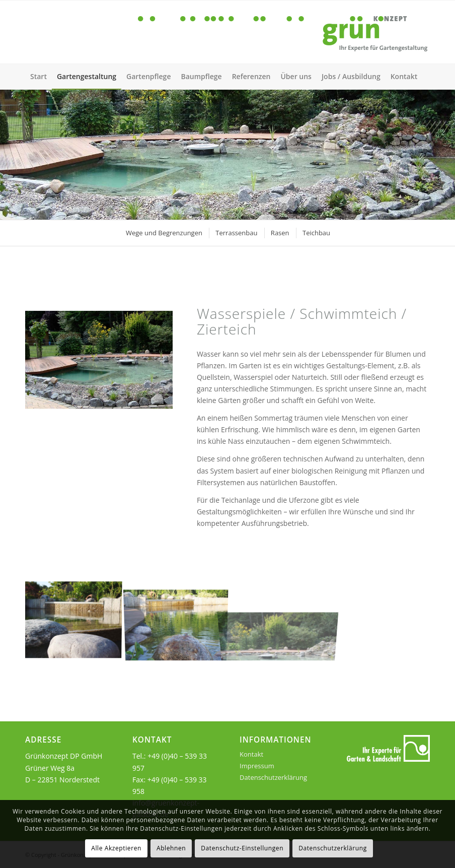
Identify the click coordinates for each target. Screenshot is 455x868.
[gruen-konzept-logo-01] (284, 32)
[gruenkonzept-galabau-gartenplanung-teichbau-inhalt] (99, 360)
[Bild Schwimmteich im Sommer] (180, 619)
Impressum (257, 766)
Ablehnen (171, 848)
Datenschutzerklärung (273, 777)
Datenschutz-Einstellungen (242, 848)
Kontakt (251, 754)
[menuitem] (39, 77)
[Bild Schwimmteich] (77, 619)
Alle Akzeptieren (116, 848)
